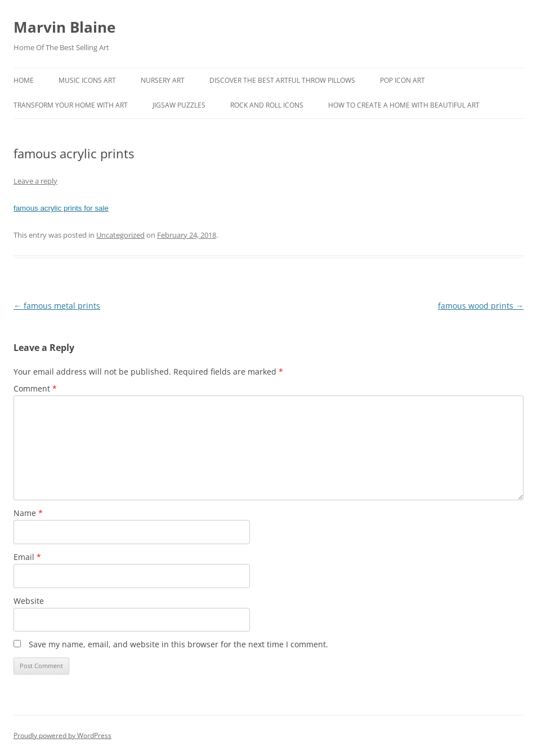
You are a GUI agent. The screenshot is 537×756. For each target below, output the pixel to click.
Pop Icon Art (402, 80)
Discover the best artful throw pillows (282, 80)
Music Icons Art (87, 80)
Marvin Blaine (64, 27)
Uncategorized (120, 235)
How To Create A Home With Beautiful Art (404, 105)
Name (28, 513)
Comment (35, 388)
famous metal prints (57, 306)
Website (29, 601)
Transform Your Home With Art (71, 105)
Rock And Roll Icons (267, 105)
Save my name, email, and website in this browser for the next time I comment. (178, 644)
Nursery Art (163, 80)
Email (27, 557)
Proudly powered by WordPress (62, 735)
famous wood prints (481, 306)
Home (24, 80)
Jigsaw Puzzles (179, 105)
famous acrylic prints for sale (61, 208)
